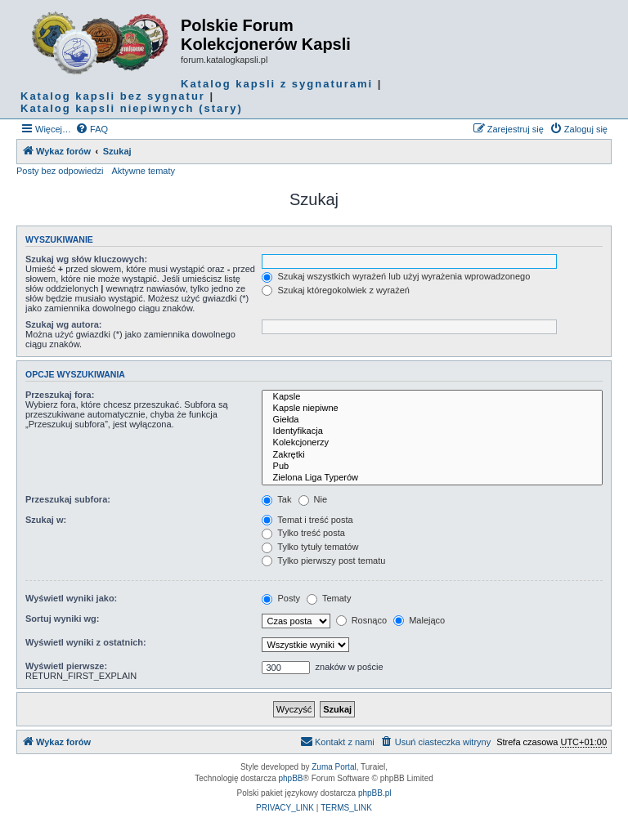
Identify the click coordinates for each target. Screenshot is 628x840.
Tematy (329, 598)
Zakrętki (432, 455)
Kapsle (432, 397)
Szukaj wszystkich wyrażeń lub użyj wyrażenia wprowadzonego (396, 276)
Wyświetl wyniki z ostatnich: (86, 642)
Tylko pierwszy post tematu (323, 561)
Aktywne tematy (143, 171)
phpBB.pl (375, 793)
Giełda (432, 420)
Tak (276, 499)
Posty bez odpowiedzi (60, 171)
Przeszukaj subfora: (68, 499)
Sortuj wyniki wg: (62, 619)
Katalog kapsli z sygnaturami (277, 84)
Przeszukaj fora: (60, 395)
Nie (313, 499)
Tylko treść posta (303, 533)
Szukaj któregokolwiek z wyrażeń (335, 290)
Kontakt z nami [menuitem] (337, 741)
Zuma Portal (334, 767)
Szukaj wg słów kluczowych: (86, 259)
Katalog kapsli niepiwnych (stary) (132, 108)
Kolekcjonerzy (432, 443)
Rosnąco (361, 620)
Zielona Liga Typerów (432, 478)
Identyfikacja (432, 431)
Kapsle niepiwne (432, 409)
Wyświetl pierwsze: (66, 666)
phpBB (291, 778)
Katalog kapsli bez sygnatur (113, 96)
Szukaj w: (46, 520)
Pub (432, 467)
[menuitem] (92, 129)
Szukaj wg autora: (64, 324)
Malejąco (419, 620)
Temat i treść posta (307, 520)
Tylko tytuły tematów (310, 547)
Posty (281, 598)
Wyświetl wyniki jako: (71, 598)
